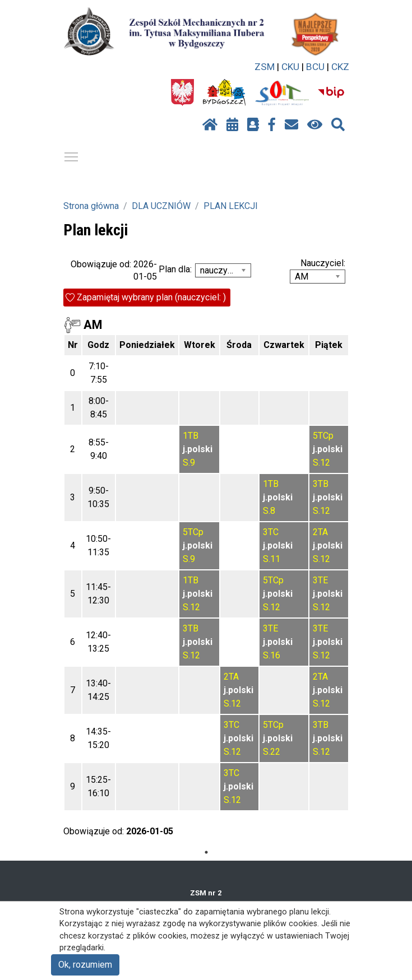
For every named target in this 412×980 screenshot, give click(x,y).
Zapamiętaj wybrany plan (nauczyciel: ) (151, 297)
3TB (321, 484)
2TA (320, 532)
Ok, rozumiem (85, 965)
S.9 (189, 463)
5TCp (323, 436)
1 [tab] (206, 852)
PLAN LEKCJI (231, 206)
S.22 (272, 752)
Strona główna (91, 206)
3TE (320, 580)
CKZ (340, 67)
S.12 (321, 463)
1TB (191, 436)
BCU (315, 67)
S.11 (272, 559)
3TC (271, 532)
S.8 (269, 511)
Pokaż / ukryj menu (72, 155)
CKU (290, 67)
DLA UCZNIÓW (161, 206)
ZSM (265, 67)
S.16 (272, 655)
